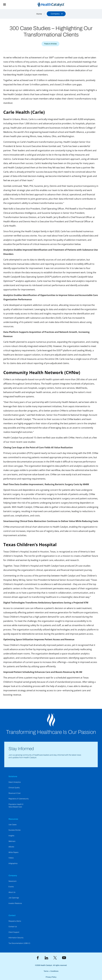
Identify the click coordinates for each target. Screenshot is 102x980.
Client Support (14, 932)
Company (13, 875)
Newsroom (13, 881)
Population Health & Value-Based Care (16, 806)
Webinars (12, 841)
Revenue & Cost (15, 793)
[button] (5, 5)
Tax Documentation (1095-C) (19, 943)
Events (11, 887)
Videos (11, 858)
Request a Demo (15, 921)
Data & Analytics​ (15, 782)
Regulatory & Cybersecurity (19, 799)
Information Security (16, 938)
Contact (12, 915)
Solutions (13, 776)
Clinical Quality (14, 788)
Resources (13, 819)
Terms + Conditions (51, 971)
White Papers (13, 852)
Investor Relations (15, 903)
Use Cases (13, 825)
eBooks (11, 847)
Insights (11, 836)
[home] (56, 5)
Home (39, 14)
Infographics (13, 863)
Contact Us (13, 927)
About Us (12, 892)
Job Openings (14, 898)
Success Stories (15, 830)
